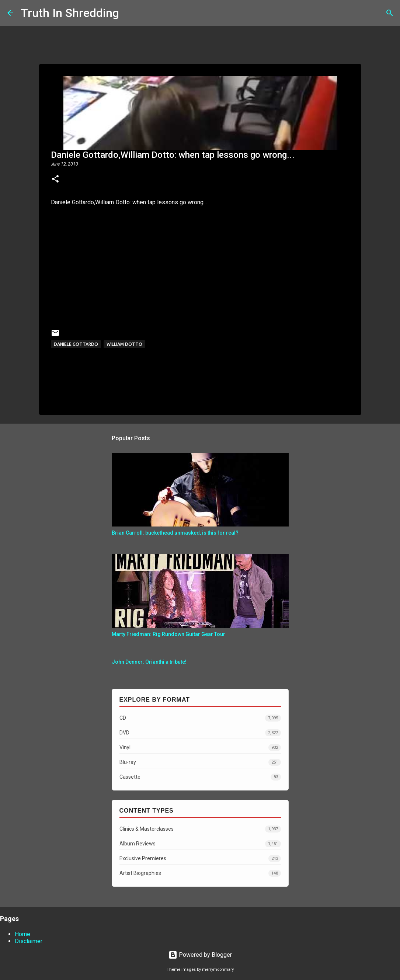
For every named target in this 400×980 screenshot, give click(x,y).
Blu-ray (200, 762)
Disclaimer (29, 941)
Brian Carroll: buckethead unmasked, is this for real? (175, 533)
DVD (200, 733)
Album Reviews (200, 844)
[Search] (129, 13)
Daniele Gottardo (76, 344)
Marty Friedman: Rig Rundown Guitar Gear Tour (168, 634)
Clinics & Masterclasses (200, 829)
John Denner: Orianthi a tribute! (149, 662)
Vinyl (200, 748)
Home (22, 934)
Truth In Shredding (70, 13)
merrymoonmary (218, 969)
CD (200, 718)
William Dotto (124, 344)
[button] (55, 180)
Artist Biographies (200, 873)
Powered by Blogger (200, 955)
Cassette (200, 777)
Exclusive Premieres (200, 859)
